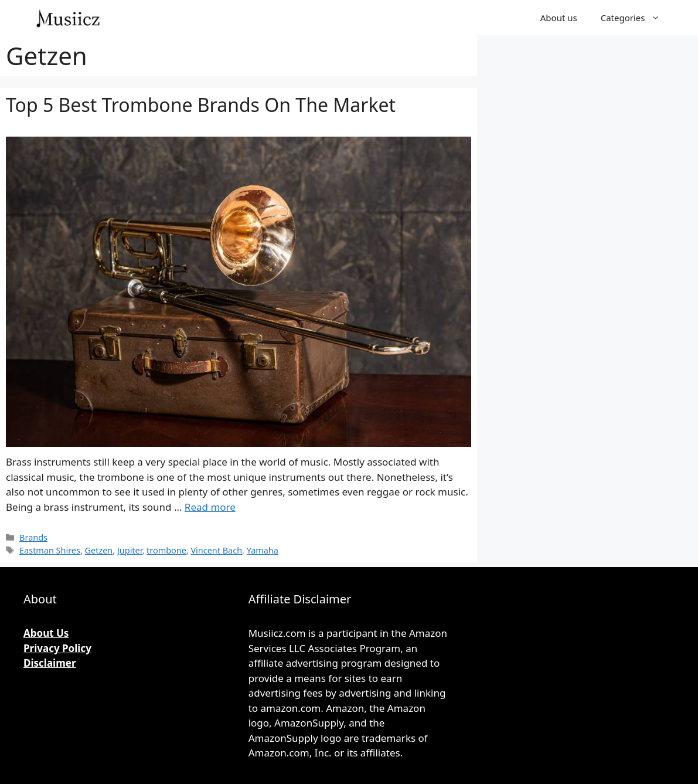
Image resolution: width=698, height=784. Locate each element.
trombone (166, 550)
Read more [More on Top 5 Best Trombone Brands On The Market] (210, 507)
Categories (636, 18)
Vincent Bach (216, 550)
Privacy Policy (57, 648)
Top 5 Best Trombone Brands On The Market (201, 105)
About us (559, 18)
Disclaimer (50, 663)
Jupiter (130, 550)
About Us (46, 633)
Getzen (99, 550)
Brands (33, 537)
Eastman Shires (50, 550)
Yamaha (263, 550)
